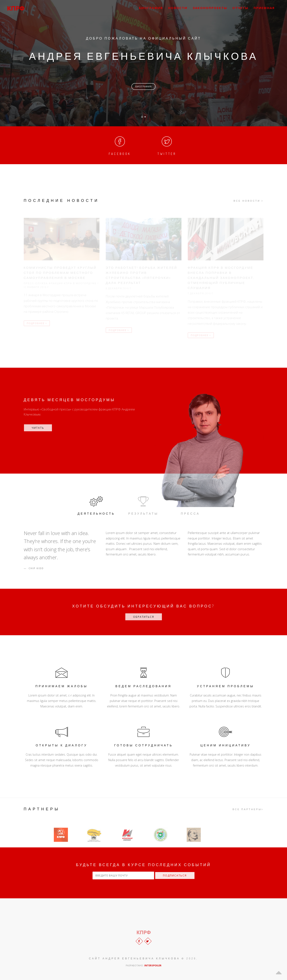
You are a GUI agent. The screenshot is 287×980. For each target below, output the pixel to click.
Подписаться (175, 875)
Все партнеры (248, 809)
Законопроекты (210, 8)
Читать (38, 428)
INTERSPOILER (153, 965)
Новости (178, 8)
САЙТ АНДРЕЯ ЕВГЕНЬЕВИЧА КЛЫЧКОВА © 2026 (143, 958)
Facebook (120, 145)
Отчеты (240, 8)
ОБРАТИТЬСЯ (144, 617)
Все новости (249, 201)
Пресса (190, 505)
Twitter (167, 145)
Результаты (143, 505)
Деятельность (96, 505)
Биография (143, 86)
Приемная (264, 8)
